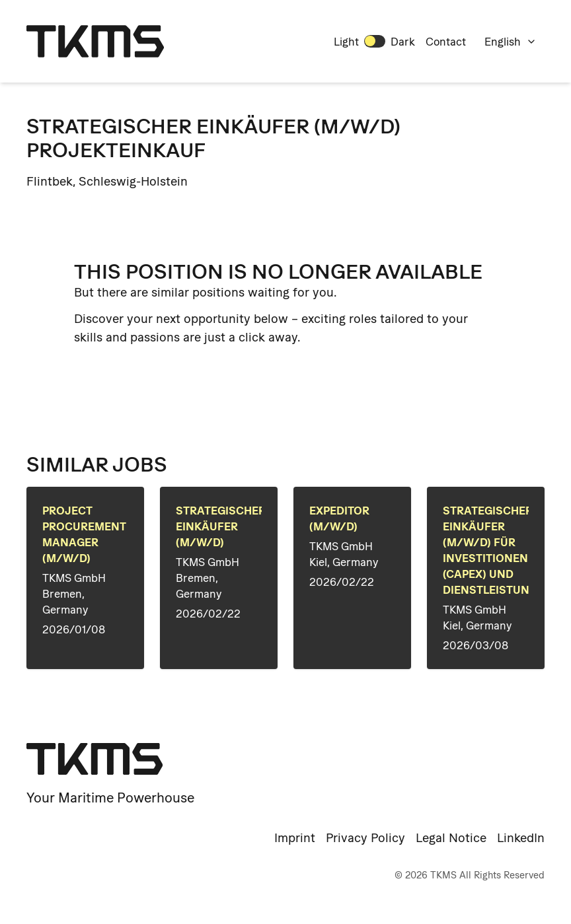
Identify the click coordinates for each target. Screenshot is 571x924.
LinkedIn (521, 838)
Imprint (295, 838)
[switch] (375, 41)
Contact (446, 42)
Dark (403, 42)
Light (346, 42)
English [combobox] (511, 42)
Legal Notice (451, 838)
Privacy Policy (365, 838)
